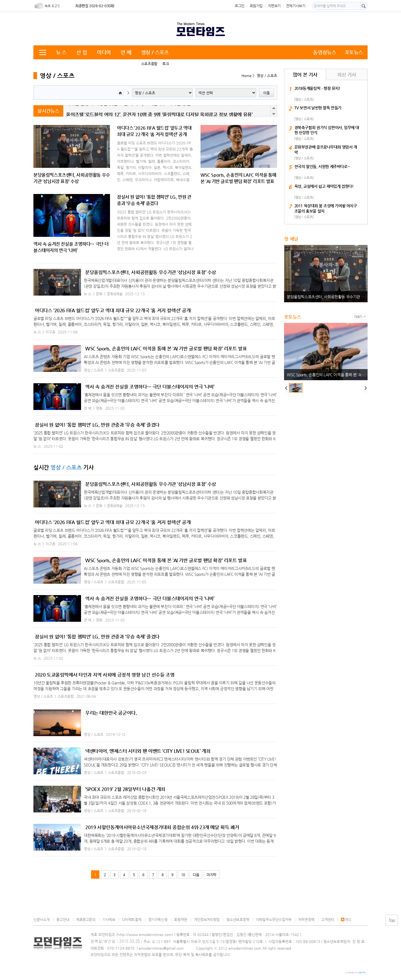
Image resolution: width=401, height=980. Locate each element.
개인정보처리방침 (207, 919)
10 (183, 875)
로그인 (240, 6)
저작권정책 (306, 919)
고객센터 (327, 919)
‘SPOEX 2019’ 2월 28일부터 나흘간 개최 (125, 789)
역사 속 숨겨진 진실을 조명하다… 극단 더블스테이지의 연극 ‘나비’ (150, 387)
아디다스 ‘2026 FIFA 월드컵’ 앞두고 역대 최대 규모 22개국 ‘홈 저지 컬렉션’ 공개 (113, 310)
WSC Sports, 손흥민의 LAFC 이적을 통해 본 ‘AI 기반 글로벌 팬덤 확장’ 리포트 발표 (166, 348)
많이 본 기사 (305, 75)
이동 (266, 93)
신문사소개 (41, 919)
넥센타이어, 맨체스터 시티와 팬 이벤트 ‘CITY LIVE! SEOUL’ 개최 (148, 751)
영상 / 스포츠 (155, 52)
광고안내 (63, 919)
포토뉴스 (354, 52)
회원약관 (180, 919)
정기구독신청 (158, 919)
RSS (346, 919)
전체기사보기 (296, 6)
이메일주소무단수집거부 (274, 919)
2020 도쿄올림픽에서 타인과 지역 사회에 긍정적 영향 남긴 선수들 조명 (105, 675)
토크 (166, 64)
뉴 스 (61, 52)
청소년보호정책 (238, 919)
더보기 (358, 317)
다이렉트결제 (132, 919)
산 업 (82, 52)
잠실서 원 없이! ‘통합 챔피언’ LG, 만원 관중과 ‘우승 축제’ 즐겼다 (97, 425)
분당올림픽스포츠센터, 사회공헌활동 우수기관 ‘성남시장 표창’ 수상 (151, 272)
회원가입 (256, 6)
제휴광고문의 (86, 919)
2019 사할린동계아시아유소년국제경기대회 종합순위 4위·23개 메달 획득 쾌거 (162, 827)
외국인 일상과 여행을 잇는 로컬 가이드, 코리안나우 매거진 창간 (128, 111)
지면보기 (274, 6)
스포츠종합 (149, 64)
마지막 (211, 875)
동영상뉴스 (325, 52)
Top (392, 920)
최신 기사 (347, 75)
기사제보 (109, 919)
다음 (196, 875)
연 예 (126, 52)
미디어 (104, 52)
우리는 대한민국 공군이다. (111, 713)
